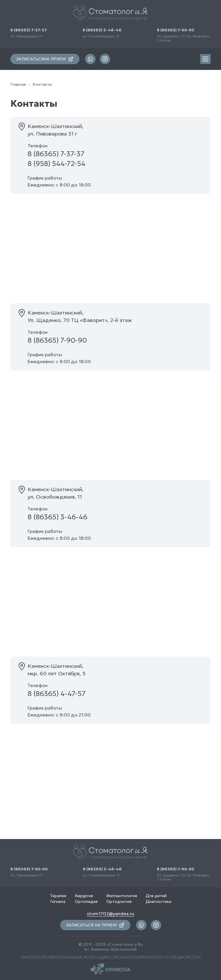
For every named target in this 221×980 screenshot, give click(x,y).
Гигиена (58, 901)
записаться (45, 59)
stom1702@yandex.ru (110, 914)
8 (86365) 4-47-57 (57, 694)
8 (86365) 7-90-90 (176, 30)
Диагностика (158, 901)
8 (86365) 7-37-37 (29, 30)
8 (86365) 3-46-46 (102, 30)
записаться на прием (95, 925)
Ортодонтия (119, 901)
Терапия (58, 896)
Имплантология (122, 896)
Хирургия (84, 896)
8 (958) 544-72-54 (57, 164)
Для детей (156, 896)
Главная (18, 84)
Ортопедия (86, 901)
